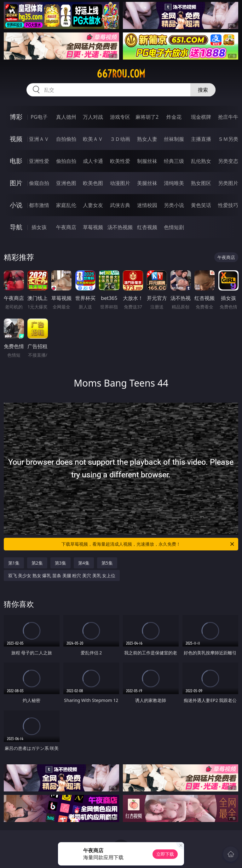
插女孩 (39, 227)
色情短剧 (174, 227)
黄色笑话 (201, 205)
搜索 (203, 90)
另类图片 (228, 183)
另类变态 (228, 161)
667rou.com (121, 74)
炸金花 (174, 117)
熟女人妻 (147, 139)
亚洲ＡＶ (39, 139)
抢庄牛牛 (228, 117)
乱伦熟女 (201, 161)
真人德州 (66, 117)
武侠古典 (120, 205)
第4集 (84, 563)
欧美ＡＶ (93, 139)
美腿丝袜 (147, 183)
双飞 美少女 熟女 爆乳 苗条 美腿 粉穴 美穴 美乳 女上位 (62, 575)
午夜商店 (66, 227)
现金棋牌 (201, 117)
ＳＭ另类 (228, 139)
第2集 (37, 563)
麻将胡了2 (147, 117)
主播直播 (201, 139)
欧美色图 (93, 183)
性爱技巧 (228, 205)
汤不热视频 (120, 227)
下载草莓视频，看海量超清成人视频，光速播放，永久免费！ (148, 544)
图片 (16, 183)
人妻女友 (93, 205)
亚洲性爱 (39, 161)
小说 (16, 205)
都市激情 (39, 205)
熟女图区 (201, 183)
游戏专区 (120, 117)
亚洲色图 (66, 183)
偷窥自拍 (39, 183)
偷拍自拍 (66, 161)
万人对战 (93, 117)
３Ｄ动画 (120, 139)
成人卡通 (93, 161)
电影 (16, 161)
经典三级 (174, 161)
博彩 (16, 117)
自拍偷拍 (66, 139)
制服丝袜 (147, 161)
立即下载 (165, 854)
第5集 (107, 563)
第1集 (14, 563)
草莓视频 (93, 227)
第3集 (60, 563)
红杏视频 (147, 227)
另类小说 (174, 205)
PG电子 (39, 117)
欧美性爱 (120, 161)
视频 (16, 139)
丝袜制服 (174, 139)
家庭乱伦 (66, 205)
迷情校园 (147, 205)
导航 (16, 227)
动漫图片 (120, 183)
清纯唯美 (174, 183)
